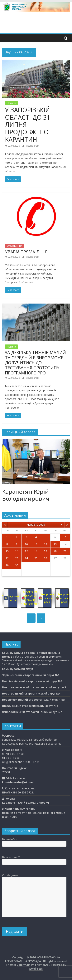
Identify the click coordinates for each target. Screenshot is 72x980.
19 (46, 551)
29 (7, 565)
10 (26, 544)
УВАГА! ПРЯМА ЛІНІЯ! (27, 252)
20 (55, 551)
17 (26, 551)
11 (36, 544)
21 (65, 551)
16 (17, 551)
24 (26, 558)
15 (7, 551)
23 (17, 558)
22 (7, 558)
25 (36, 558)
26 (46, 558)
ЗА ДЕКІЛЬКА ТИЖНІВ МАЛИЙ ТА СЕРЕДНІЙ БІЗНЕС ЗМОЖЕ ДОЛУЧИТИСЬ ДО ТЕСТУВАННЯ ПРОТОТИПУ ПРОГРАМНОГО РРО (35, 363)
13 (55, 544)
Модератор (32, 146)
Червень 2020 (36, 525)
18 (36, 551)
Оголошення (14, 246)
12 (46, 544)
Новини (11, 103)
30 (17, 565)
